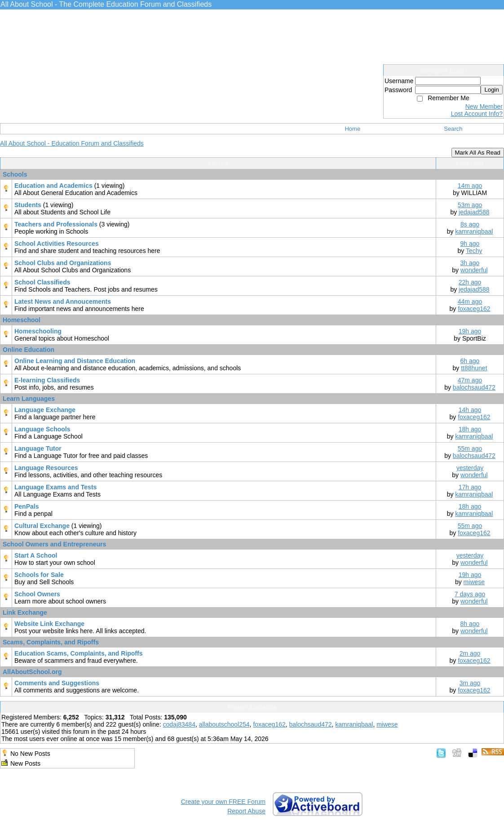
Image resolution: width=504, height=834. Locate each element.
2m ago (470, 653)
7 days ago (470, 594)
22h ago (470, 282)
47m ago (470, 380)
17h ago (470, 487)
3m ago (470, 683)
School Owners (37, 594)
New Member (484, 106)
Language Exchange (45, 410)
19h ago (470, 331)
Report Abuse (246, 811)
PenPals (27, 506)
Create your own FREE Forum (223, 802)
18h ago (470, 429)
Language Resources (46, 468)
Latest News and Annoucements (63, 302)
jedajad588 (474, 212)
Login (492, 90)
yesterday (470, 468)
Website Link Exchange (49, 624)
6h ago (470, 361)
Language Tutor (38, 448)
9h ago (470, 244)
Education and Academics (54, 186)
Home (352, 129)
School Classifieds (42, 282)
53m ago (470, 205)
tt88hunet (474, 368)
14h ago (470, 410)
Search (453, 129)
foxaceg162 (474, 309)
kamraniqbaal (474, 231)
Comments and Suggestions (57, 683)
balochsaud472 (474, 387)
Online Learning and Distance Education (75, 361)
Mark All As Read (478, 153)
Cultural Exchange (43, 526)
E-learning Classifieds (47, 380)
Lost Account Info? (477, 114)
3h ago (470, 263)
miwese (474, 582)
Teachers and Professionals (57, 224)
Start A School (36, 555)
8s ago (470, 224)
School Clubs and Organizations (63, 263)
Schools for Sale (39, 575)
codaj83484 (179, 724)
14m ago (470, 186)
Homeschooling (38, 331)
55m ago (470, 448)
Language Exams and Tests (55, 487)
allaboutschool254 (224, 724)
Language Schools (42, 429)
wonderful (474, 270)
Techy (474, 251)
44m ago (470, 302)
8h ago (470, 624)
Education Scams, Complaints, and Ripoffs (78, 653)
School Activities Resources (57, 244)
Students (29, 205)
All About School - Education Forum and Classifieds (72, 143)
